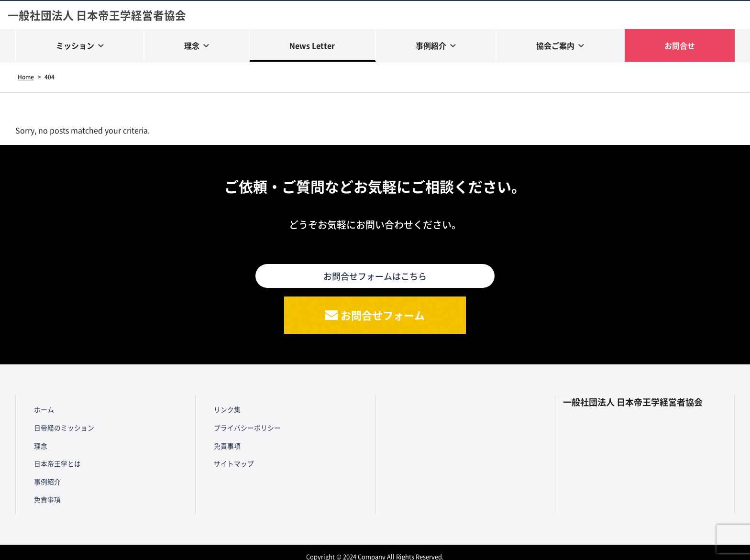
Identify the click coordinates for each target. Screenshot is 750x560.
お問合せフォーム (383, 317)
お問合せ (680, 46)
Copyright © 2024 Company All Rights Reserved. (375, 548)
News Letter (312, 46)
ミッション (75, 46)
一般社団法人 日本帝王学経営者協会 (101, 16)
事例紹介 (431, 46)
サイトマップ (231, 460)
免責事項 (44, 491)
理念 (192, 46)
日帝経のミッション (61, 428)
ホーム (41, 412)
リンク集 (224, 412)
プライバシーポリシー (244, 428)
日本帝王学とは (55, 460)
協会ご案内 (555, 46)
